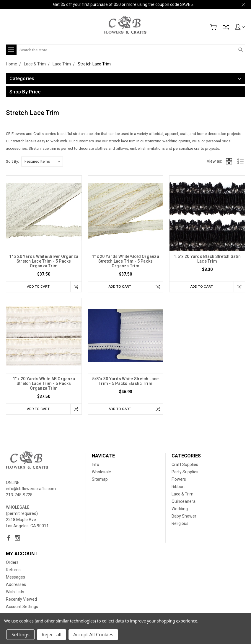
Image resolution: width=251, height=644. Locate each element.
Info (96, 465)
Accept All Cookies (93, 635)
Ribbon (178, 487)
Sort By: (12, 161)
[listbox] (42, 162)
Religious (180, 524)
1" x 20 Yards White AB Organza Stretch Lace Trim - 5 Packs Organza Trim (44, 384)
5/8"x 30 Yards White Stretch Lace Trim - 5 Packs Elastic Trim (125, 381)
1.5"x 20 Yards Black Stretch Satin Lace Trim (207, 259)
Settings (21, 635)
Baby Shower (184, 517)
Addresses (16, 585)
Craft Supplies (185, 465)
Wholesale (101, 473)
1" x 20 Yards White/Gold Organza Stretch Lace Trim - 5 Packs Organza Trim (125, 261)
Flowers (179, 480)
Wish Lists (15, 593)
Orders (12, 563)
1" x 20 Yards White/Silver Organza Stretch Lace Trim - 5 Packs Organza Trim (44, 261)
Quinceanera (184, 502)
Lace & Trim (182, 495)
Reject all (52, 635)
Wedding (180, 510)
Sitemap (100, 480)
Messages (16, 578)
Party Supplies (185, 473)
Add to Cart (37, 287)
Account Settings (22, 607)
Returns (13, 571)
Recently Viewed (21, 600)
